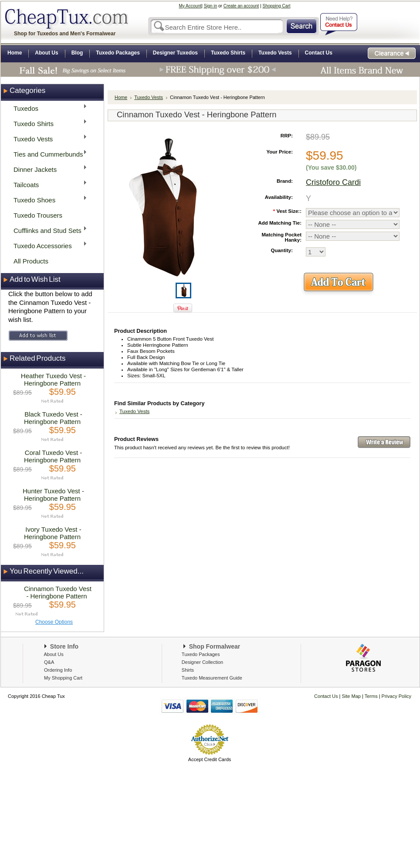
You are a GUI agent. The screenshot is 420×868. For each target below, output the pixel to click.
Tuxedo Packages (201, 654)
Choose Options (54, 622)
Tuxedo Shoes (48, 200)
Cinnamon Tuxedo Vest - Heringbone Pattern (58, 592)
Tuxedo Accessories (48, 245)
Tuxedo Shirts (48, 123)
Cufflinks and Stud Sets (48, 230)
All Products (31, 261)
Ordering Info (58, 670)
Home (121, 97)
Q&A (49, 662)
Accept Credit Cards (210, 759)
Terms (372, 696)
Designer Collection (202, 662)
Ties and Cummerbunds (48, 154)
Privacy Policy (396, 696)
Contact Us (326, 696)
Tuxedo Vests (48, 138)
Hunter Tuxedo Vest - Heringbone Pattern (53, 495)
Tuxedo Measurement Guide (212, 678)
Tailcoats (48, 184)
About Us (53, 654)
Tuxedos (48, 108)
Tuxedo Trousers (38, 215)
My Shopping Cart (63, 678)
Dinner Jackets (48, 169)
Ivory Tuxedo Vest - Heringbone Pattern (53, 533)
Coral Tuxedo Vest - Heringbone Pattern (53, 456)
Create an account (241, 6)
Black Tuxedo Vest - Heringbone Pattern (53, 418)
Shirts (188, 670)
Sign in (211, 6)
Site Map (351, 696)
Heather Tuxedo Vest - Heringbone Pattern (53, 379)
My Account (190, 6)
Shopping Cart (277, 6)
